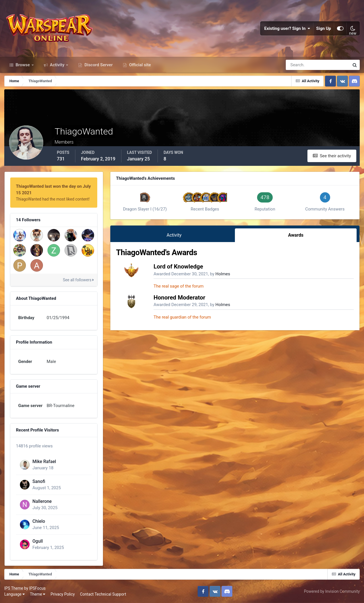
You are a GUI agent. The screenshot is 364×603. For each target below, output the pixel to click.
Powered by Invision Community (332, 591)
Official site (139, 65)
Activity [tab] (174, 235)
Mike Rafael (44, 461)
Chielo (39, 521)
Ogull (38, 541)
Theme (38, 594)
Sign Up (324, 28)
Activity (57, 65)
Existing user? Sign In (287, 28)
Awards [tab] (296, 235)
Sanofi (39, 481)
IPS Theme (14, 588)
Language (15, 594)
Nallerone (42, 501)
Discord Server (98, 65)
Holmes (223, 274)
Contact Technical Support (103, 594)
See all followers (78, 280)
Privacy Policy (63, 594)
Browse (23, 65)
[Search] (298, 65)
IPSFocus (37, 588)
